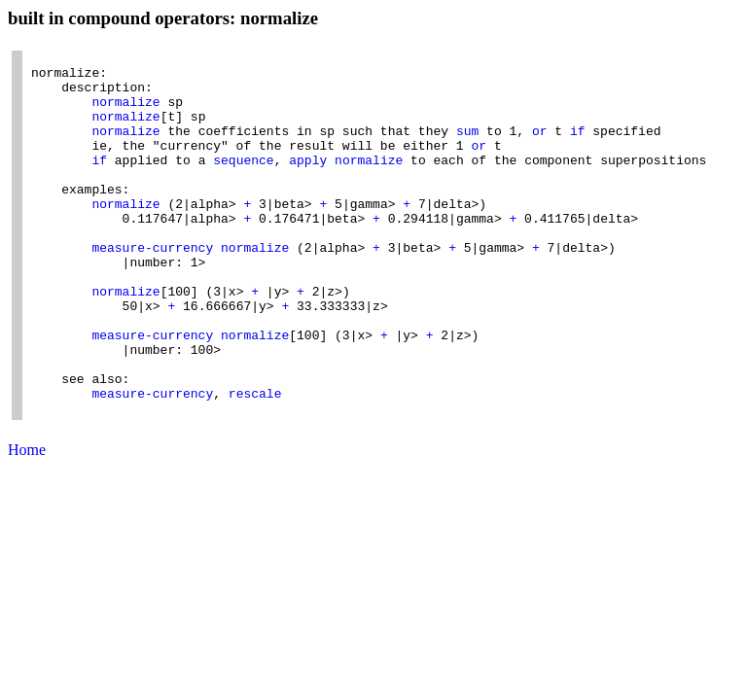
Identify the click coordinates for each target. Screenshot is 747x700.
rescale (255, 463)
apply (308, 183)
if (578, 148)
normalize (125, 113)
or (540, 148)
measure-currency (152, 288)
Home (27, 523)
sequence (243, 183)
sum (467, 148)
